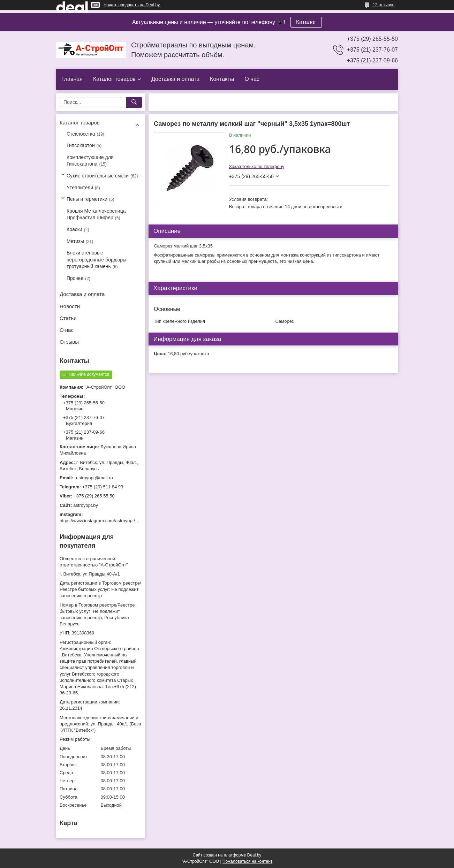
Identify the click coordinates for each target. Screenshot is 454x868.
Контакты (222, 79)
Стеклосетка (81, 134)
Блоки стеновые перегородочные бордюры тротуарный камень (96, 260)
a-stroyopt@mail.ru (94, 478)
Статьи (68, 318)
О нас (252, 79)
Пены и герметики (87, 199)
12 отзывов (384, 5)
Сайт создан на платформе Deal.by (227, 855)
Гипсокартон (81, 145)
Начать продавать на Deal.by (132, 5)
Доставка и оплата (175, 79)
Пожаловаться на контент (247, 861)
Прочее (75, 278)
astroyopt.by (86, 505)
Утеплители (80, 188)
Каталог (306, 22)
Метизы (75, 241)
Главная (72, 79)
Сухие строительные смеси (98, 176)
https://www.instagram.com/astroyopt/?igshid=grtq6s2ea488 (120, 521)
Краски (74, 229)
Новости (70, 306)
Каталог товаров (114, 79)
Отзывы (69, 342)
